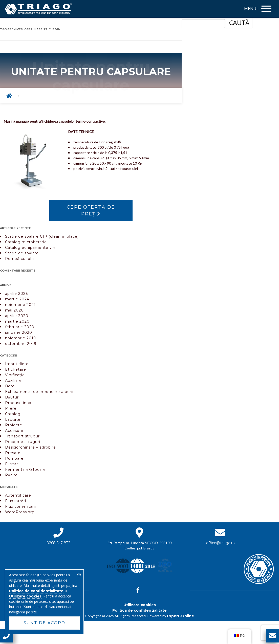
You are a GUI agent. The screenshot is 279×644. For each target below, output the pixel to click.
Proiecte (14, 425)
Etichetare (16, 369)
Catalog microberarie (26, 242)
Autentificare (18, 495)
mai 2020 (14, 310)
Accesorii (14, 431)
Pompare (14, 458)
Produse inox (18, 403)
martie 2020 (17, 321)
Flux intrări (16, 501)
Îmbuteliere (17, 364)
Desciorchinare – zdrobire (30, 447)
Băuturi (12, 397)
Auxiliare (13, 381)
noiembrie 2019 (20, 338)
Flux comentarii (20, 506)
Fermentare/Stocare (25, 470)
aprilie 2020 (17, 316)
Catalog (13, 414)
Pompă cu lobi (19, 259)
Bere (10, 386)
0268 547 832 (58, 543)
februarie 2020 (20, 327)
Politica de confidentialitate (139, 610)
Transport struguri (23, 436)
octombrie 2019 (21, 344)
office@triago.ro (220, 543)
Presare (13, 453)
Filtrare (12, 464)
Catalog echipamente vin (30, 248)
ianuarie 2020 (19, 332)
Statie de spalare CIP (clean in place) (42, 236)
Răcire (11, 475)
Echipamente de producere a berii (39, 392)
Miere (11, 408)
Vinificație (15, 375)
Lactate (13, 419)
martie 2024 (17, 299)
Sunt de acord (44, 623)
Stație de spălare (22, 253)
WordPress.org (20, 512)
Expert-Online (180, 616)
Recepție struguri (23, 442)
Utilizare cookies (140, 605)
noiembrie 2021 (20, 305)
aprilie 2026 (16, 294)
